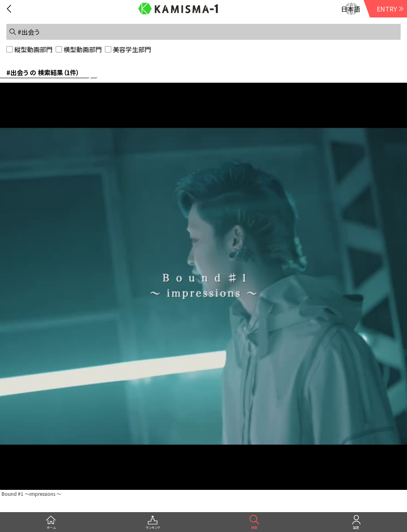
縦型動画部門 (33, 49)
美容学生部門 (132, 49)
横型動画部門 (83, 49)
